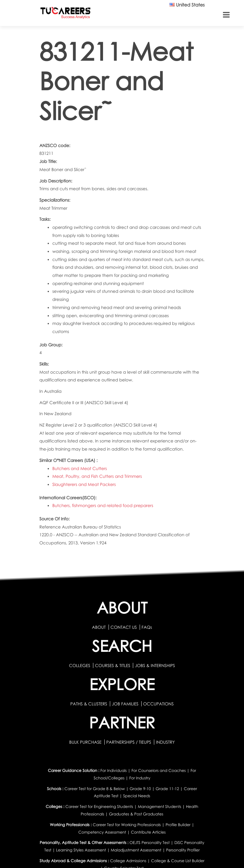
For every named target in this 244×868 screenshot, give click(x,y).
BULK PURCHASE (86, 742)
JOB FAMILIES (126, 704)
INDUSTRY (165, 742)
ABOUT (99, 627)
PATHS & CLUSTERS (89, 704)
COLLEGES (80, 665)
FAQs (147, 627)
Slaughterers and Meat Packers (84, 484)
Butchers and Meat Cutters (80, 468)
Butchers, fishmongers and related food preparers (103, 505)
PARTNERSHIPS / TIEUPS (129, 742)
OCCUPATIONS (158, 704)
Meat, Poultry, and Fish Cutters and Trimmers (97, 476)
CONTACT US (124, 627)
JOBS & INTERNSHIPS (155, 665)
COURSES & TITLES (113, 665)
